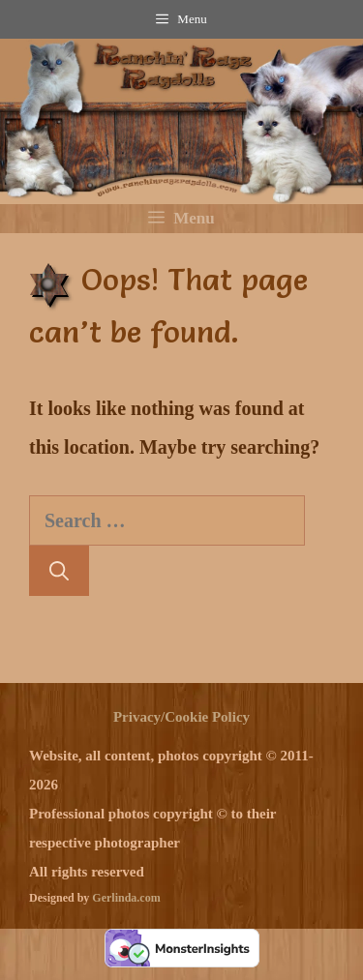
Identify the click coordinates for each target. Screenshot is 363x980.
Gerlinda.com (126, 898)
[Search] (59, 571)
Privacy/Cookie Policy (181, 717)
